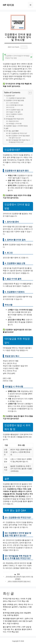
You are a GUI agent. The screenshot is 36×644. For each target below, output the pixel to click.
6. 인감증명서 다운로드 (16, 114)
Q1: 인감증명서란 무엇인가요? (18, 133)
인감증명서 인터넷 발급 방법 (15, 100)
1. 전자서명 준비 (14, 103)
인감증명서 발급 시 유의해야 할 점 (17, 126)
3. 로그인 (11, 107)
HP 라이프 (8, 5)
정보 (18, 574)
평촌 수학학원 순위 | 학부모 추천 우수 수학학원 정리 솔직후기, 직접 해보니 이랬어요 (18, 607)
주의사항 (11, 116)
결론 (7, 128)
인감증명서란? (10, 96)
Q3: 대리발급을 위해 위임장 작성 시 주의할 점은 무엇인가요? (19, 141)
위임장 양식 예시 (14, 121)
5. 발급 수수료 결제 (14, 112)
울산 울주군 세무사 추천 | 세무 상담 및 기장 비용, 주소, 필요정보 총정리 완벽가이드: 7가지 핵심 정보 (17, 629)
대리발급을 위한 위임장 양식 (15, 119)
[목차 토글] (29, 93)
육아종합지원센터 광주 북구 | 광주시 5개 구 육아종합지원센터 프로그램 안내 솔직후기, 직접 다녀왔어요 (18, 621)
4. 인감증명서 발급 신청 (16, 110)
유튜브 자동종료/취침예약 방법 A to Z (19, 581)
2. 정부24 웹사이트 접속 (16, 105)
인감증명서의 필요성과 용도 (17, 98)
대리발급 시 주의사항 (15, 123)
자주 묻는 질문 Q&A (12, 131)
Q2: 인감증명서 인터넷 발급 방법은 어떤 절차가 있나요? (19, 137)
